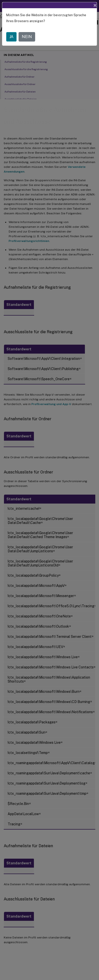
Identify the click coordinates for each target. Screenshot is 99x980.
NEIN (27, 37)
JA (11, 37)
